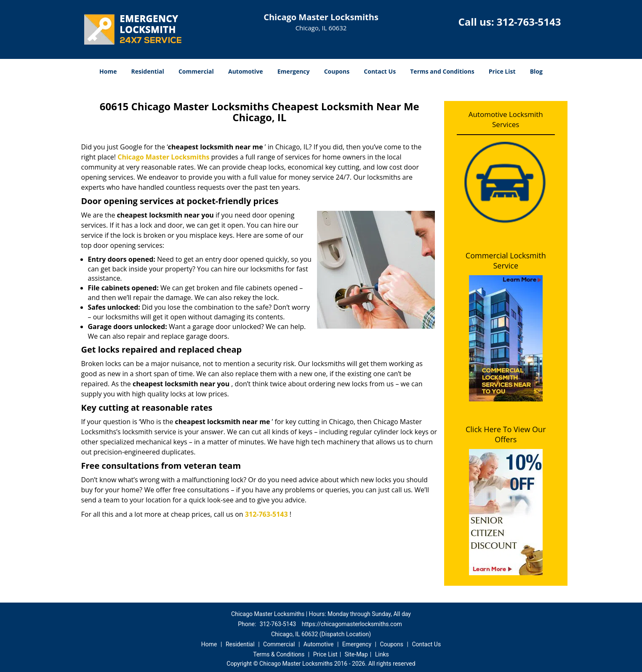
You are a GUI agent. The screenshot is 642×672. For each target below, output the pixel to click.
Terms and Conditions (442, 71)
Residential (148, 71)
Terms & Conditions (279, 654)
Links (382, 654)
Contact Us (380, 71)
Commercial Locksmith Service (506, 260)
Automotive (246, 71)
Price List (502, 71)
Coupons (337, 71)
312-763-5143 (529, 22)
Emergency (294, 71)
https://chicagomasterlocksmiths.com (352, 624)
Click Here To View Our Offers (506, 434)
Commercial (196, 71)
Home (108, 71)
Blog (536, 71)
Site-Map (356, 654)
